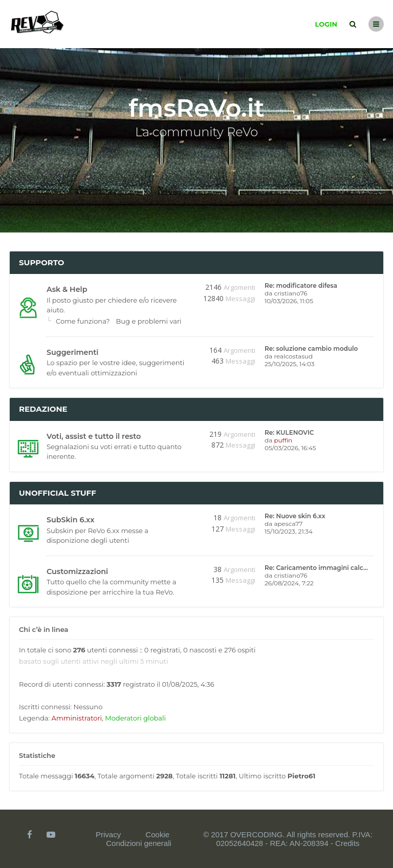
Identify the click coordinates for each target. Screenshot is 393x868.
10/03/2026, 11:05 (289, 301)
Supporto (42, 262)
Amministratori (77, 718)
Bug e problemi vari (149, 321)
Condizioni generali (139, 843)
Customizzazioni (77, 571)
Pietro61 (302, 776)
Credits (347, 843)
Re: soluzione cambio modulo (311, 348)
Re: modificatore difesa (301, 285)
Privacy (108, 834)
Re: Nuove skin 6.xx (295, 516)
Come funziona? (83, 321)
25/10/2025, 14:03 (290, 364)
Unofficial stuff (58, 493)
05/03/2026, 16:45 (290, 448)
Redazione (43, 409)
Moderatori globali (135, 718)
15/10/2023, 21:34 (289, 531)
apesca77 (288, 524)
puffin (283, 440)
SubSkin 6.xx (70, 520)
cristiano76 (290, 293)
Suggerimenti (72, 352)
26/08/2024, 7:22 (289, 583)
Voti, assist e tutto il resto (94, 436)
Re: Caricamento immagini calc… (316, 568)
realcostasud (293, 356)
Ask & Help (67, 289)
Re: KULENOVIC (289, 432)
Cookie (157, 834)
